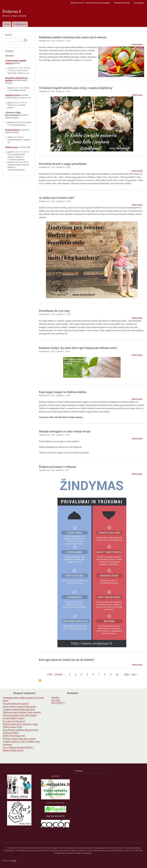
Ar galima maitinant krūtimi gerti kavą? (19, 709)
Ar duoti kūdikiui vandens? (14, 718)
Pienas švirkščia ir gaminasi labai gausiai (19, 707)
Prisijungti (79, 771)
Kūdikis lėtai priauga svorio (14, 736)
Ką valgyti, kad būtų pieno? (14, 721)
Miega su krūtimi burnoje (13, 750)
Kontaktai (55, 698)
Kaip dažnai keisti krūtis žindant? (23, 715)
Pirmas (7, 24)
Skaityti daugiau (137, 44)
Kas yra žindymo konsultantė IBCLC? (18, 747)
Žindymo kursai (12, 147)
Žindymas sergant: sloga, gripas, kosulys (19, 739)
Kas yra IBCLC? (58, 703)
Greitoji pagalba (20, 24)
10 (117, 674)
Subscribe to (40, 681)
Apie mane (56, 700)
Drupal (14, 861)
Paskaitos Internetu (122, 3)
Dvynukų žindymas (13, 130)
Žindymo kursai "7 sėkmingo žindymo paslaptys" (91, 3)
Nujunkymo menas (13, 95)
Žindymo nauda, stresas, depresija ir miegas (20, 724)
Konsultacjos (139, 3)
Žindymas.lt (11, 11)
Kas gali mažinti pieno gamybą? (16, 704)
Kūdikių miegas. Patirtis (13, 727)
